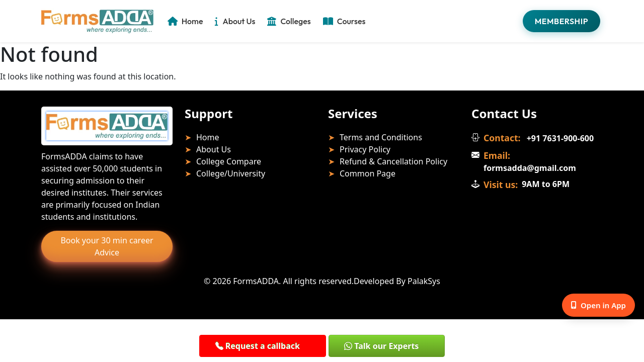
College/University (231, 173)
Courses (344, 21)
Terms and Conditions (381, 137)
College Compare (229, 161)
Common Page (368, 173)
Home (185, 21)
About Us (235, 21)
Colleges (289, 21)
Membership (561, 21)
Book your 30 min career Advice (107, 246)
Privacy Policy (365, 149)
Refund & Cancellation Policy (393, 161)
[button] (260, 345)
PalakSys (424, 281)
